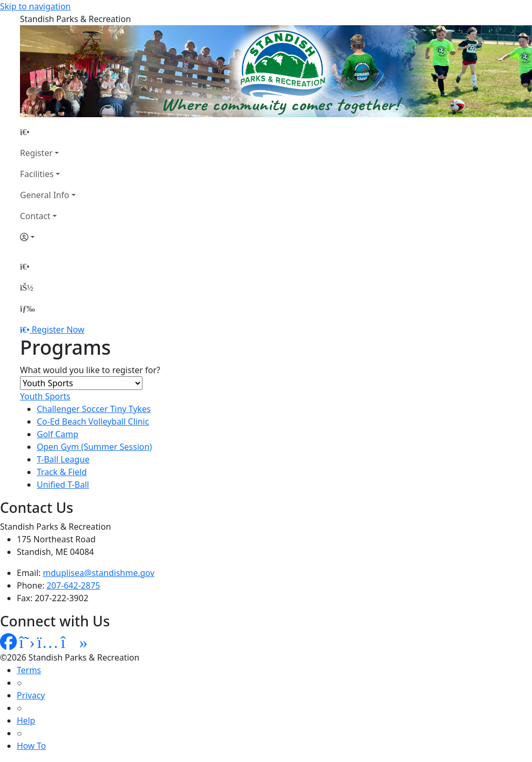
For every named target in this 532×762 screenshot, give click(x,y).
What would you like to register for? (90, 370)
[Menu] (27, 308)
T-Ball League (63, 459)
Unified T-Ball (63, 485)
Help (26, 720)
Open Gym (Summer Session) (94, 447)
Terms (29, 670)
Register (36, 153)
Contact (35, 216)
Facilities (37, 174)
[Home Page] (48, 132)
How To (31, 746)
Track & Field (62, 472)
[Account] (48, 237)
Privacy (31, 695)
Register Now (58, 329)
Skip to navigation (35, 6)
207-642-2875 (74, 585)
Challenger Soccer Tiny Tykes (94, 409)
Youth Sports (45, 396)
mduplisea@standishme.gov (99, 573)
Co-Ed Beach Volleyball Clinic (93, 421)
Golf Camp (58, 434)
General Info (45, 195)
